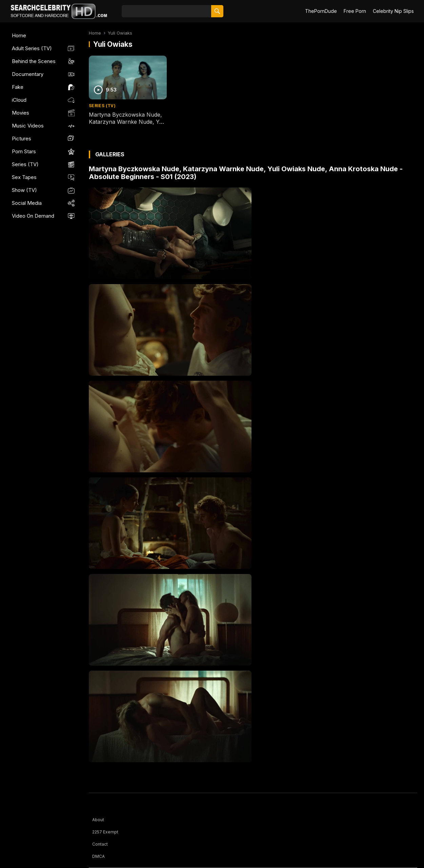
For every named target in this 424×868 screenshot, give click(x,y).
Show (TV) (24, 190)
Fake (18, 87)
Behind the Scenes (34, 61)
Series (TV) (25, 164)
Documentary (28, 74)
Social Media (27, 203)
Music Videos (28, 126)
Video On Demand (33, 216)
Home (19, 35)
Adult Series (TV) (32, 48)
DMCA (98, 856)
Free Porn (355, 11)
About (98, 820)
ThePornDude (321, 11)
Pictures (22, 139)
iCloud (19, 100)
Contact (100, 844)
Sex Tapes (24, 177)
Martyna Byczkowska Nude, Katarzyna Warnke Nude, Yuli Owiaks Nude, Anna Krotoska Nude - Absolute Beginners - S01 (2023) (246, 173)
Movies (21, 113)
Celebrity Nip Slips (393, 11)
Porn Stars (24, 151)
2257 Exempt (105, 832)
